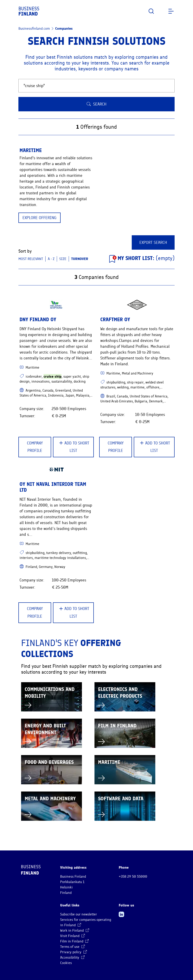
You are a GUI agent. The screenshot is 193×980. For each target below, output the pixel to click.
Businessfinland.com (34, 29)
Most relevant (31, 259)
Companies (64, 28)
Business (29, 11)
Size (63, 259)
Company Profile (35, 447)
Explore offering (39, 218)
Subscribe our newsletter (79, 914)
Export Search (153, 242)
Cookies (66, 963)
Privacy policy (73, 952)
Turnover (80, 259)
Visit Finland (72, 936)
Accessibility (72, 958)
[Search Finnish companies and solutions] (96, 86)
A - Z (51, 259)
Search (96, 104)
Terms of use (72, 947)
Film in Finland (74, 941)
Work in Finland (75, 931)
